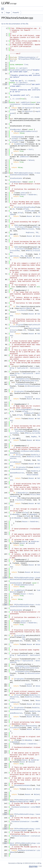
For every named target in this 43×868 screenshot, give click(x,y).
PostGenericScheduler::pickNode (25, 851)
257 (5, 843)
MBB (32, 802)
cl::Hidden (29, 81)
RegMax (34, 437)
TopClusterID (22, 368)
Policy (33, 494)
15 (5, 70)
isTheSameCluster (22, 379)
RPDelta (36, 227)
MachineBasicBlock (21, 802)
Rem (18, 306)
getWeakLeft (29, 409)
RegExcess (30, 232)
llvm (26, 64)
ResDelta (35, 455)
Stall (31, 149)
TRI (37, 232)
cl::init (16, 99)
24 (5, 102)
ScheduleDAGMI (21, 831)
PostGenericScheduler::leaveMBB (25, 821)
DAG (16, 225)
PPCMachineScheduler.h (28, 57)
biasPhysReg (30, 207)
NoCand (31, 160)
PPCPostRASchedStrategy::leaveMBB (25, 815)
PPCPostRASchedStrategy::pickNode (25, 844)
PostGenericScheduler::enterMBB (25, 807)
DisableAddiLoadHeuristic (20, 70)
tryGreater (20, 207)
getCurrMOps (25, 308)
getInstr (29, 108)
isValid (24, 193)
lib (2, 13)
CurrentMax (14, 433)
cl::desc (36, 74)
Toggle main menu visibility (3, 8)
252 (5, 829)
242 (5, 800)
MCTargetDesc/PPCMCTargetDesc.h (25, 60)
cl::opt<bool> (22, 68)
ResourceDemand (31, 715)
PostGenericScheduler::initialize (26, 836)
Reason (23, 195)
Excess (12, 229)
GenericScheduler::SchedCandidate (25, 103)
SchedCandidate (18, 137)
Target (8, 13)
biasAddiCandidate (23, 785)
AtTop (25, 209)
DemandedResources (19, 469)
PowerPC (16, 13)
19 (5, 84)
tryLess (20, 325)
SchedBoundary (16, 129)
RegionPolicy (23, 493)
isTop (14, 139)
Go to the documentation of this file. (15, 24)
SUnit (12, 843)
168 (5, 578)
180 (5, 605)
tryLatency (21, 310)
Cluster (28, 397)
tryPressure (20, 227)
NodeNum (16, 514)
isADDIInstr (25, 102)
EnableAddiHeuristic (22, 84)
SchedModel (14, 453)
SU (23, 108)
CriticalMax (15, 251)
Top (24, 635)
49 (5, 173)
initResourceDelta (28, 451)
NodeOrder (33, 195)
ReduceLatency (32, 726)
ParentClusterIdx (30, 381)
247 (5, 814)
